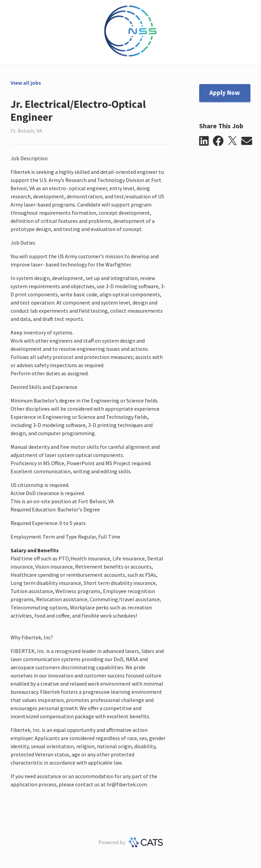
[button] (206, 141)
